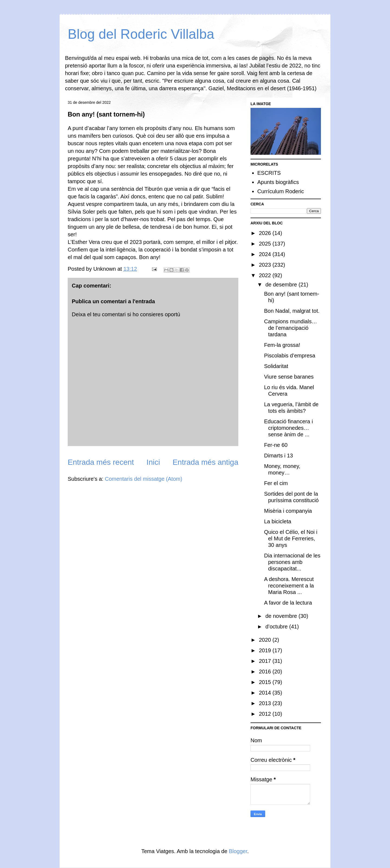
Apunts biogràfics (278, 182)
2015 (266, 682)
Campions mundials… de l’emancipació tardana (291, 328)
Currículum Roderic (281, 191)
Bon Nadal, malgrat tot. (292, 311)
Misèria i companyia (288, 511)
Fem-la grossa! (282, 345)
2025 (266, 244)
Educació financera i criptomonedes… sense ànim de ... (288, 428)
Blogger (238, 851)
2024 (266, 254)
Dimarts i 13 (279, 456)
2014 (266, 693)
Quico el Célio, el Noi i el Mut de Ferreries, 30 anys (291, 538)
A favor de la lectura (288, 603)
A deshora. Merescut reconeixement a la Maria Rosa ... (289, 586)
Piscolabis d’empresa (290, 356)
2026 (266, 233)
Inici (153, 462)
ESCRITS (269, 173)
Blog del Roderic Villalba (141, 34)
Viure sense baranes (289, 377)
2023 (266, 265)
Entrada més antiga (205, 462)
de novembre (282, 616)
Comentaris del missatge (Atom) (144, 479)
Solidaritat (276, 366)
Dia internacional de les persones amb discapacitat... (292, 562)
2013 (266, 703)
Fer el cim (276, 483)
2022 (266, 275)
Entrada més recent (101, 462)
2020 (266, 640)
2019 (266, 650)
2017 (266, 661)
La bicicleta (278, 521)
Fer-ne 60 (276, 445)
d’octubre (277, 627)
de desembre (282, 285)
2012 (266, 714)
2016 (266, 672)
